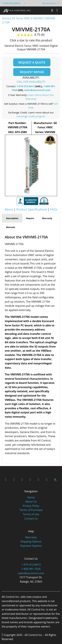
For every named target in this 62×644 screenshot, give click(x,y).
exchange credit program (31, 116)
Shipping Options (31, 541)
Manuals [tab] (11, 227)
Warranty (31, 537)
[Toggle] (57, 10)
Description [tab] (12, 218)
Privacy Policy (31, 506)
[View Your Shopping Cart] (58, 3)
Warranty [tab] (47, 218)
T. (55, 480)
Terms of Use (31, 514)
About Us (31, 502)
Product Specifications (32, 209)
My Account (49, 3)
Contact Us (31, 519)
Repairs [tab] (30, 218)
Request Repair (32, 72)
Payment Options (31, 546)
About (9, 209)
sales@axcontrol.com (37, 90)
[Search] (52, 10)
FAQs (54, 209)
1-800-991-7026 (31, 569)
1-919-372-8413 (11, 3)
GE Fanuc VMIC (21, 18)
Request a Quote (32, 62)
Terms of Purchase (31, 510)
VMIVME (38, 18)
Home (6, 18)
